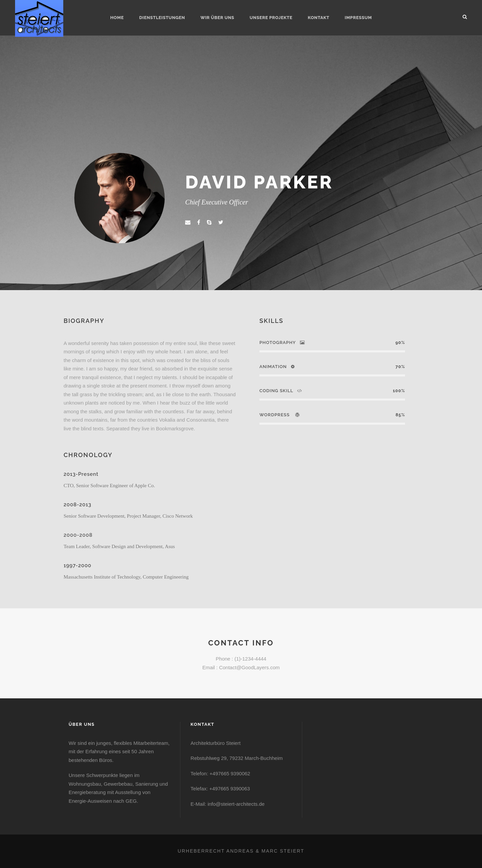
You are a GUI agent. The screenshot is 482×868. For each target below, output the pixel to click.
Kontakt (318, 18)
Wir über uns (217, 18)
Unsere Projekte (271, 18)
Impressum (358, 18)
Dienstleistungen (162, 18)
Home (117, 18)
